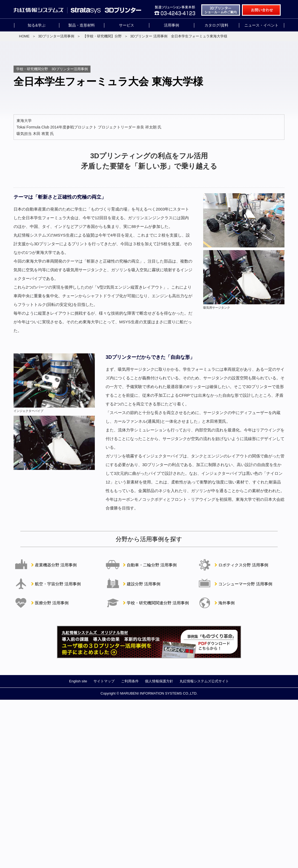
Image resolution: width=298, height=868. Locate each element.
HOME (24, 36)
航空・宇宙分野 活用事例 (58, 584)
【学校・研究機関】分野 (102, 36)
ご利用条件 (130, 681)
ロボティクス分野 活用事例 (243, 565)
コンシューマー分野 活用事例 (245, 584)
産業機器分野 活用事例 (56, 565)
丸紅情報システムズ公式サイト (204, 681)
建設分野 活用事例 (144, 584)
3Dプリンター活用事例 (56, 36)
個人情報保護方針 (159, 681)
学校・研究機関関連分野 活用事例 (158, 603)
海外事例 (226, 603)
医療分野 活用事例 (52, 603)
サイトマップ (104, 681)
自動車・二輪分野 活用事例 (152, 565)
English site (78, 681)
